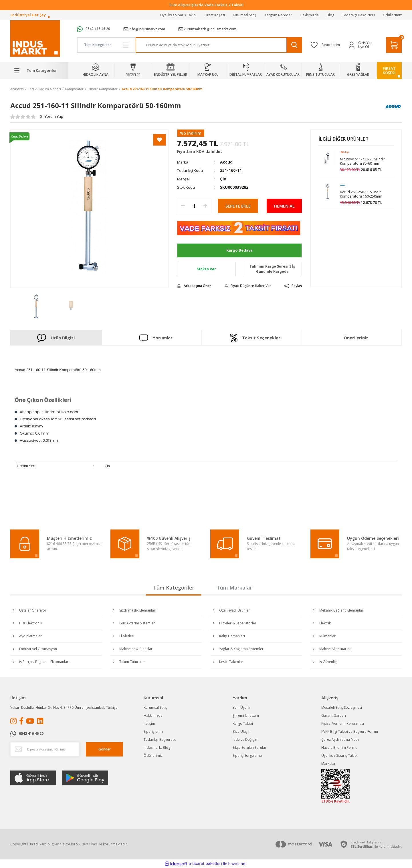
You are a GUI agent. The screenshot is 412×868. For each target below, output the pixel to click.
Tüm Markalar (234, 588)
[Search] (219, 45)
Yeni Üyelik (241, 707)
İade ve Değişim (245, 739)
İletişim (149, 723)
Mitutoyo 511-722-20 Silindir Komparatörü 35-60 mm (363, 161)
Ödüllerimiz (392, 15)
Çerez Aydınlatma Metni (340, 739)
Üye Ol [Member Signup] (364, 47)
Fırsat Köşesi (215, 15)
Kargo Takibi (243, 723)
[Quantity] (194, 206)
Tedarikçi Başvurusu (358, 15)
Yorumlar (156, 338)
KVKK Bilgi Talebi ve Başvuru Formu (350, 731)
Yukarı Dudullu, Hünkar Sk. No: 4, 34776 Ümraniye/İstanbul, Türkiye (64, 707)
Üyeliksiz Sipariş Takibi (178, 15)
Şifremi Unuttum (246, 715)
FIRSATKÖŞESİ (389, 70)
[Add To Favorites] (160, 140)
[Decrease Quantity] (183, 206)
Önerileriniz (356, 338)
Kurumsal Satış (245, 15)
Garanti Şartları (334, 715)
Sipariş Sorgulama (247, 755)
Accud (226, 162)
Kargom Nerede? (278, 15)
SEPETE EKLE (238, 206)
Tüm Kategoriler (174, 588)
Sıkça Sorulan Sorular (249, 747)
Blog (330, 15)
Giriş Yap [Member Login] (365, 43)
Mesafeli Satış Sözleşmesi (342, 707)
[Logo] (35, 39)
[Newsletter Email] (45, 749)
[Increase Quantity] (205, 206)
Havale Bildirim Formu (339, 747)
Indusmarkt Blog (157, 747)
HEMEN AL (284, 206)
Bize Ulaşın (241, 731)
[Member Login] (353, 45)
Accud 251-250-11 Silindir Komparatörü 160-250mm (361, 194)
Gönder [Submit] (105, 749)
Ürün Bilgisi (56, 338)
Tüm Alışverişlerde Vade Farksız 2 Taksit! (206, 5)
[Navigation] (39, 71)
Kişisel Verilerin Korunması (343, 723)
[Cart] (394, 45)
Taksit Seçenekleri (256, 338)
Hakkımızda (309, 15)
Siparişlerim (153, 731)
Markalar (328, 764)
